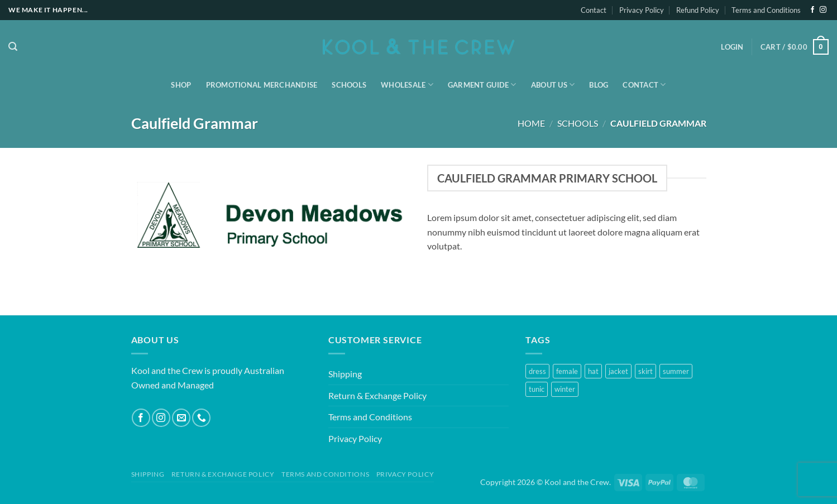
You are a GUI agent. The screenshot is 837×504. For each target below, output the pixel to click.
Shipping (345, 374)
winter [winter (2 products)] (565, 389)
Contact (594, 10)
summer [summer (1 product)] (676, 371)
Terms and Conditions (766, 10)
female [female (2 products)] (567, 371)
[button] (13, 47)
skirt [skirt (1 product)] (645, 371)
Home (531, 123)
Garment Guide (482, 85)
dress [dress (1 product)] (537, 371)
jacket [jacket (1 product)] (618, 371)
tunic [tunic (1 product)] (537, 389)
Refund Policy (698, 10)
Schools (349, 85)
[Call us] (201, 418)
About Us (553, 85)
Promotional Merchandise (262, 85)
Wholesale (407, 85)
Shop (181, 85)
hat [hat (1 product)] (593, 371)
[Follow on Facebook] (812, 10)
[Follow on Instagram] (823, 10)
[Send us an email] (181, 418)
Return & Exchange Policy (377, 395)
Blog (599, 85)
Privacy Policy (642, 10)
